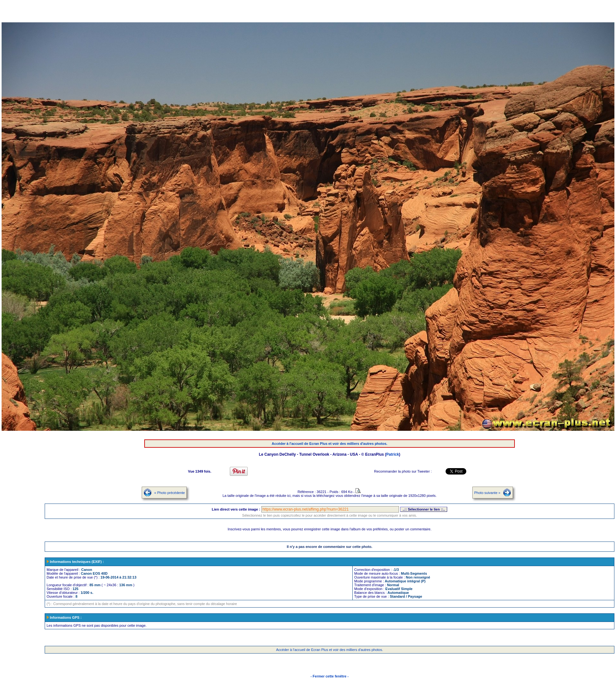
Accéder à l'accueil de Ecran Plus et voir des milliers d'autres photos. (329, 444)
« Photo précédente (169, 493)
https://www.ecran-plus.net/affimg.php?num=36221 (330, 509)
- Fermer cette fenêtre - (330, 676)
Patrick (393, 454)
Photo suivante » (487, 493)
